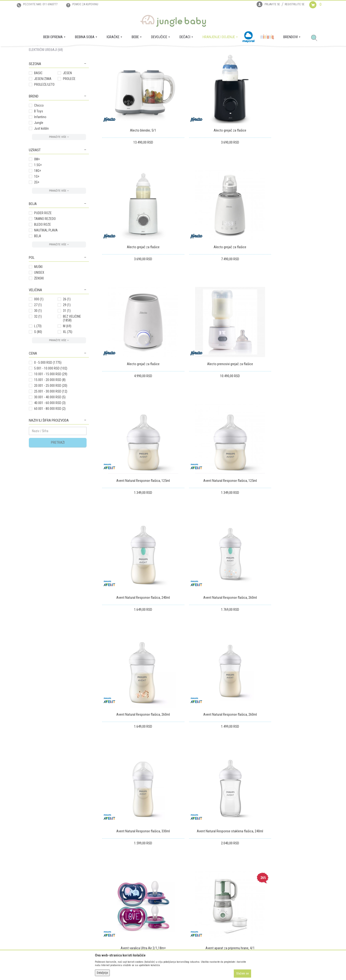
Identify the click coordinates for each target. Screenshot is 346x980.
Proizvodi (52, 52)
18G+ (38, 216)
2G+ (37, 227)
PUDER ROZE (43, 258)
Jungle (39, 168)
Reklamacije (183, 885)
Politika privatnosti (115, 905)
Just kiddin (41, 174)
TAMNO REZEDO (45, 264)
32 (38, 362)
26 (67, 344)
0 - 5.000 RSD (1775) (48, 408)
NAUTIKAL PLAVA (46, 275)
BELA (38, 281)
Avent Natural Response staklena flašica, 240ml (210, 575)
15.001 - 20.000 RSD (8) (50, 425)
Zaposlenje (36, 878)
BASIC (38, 118)
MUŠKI (38, 312)
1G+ (37, 222)
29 (67, 350)
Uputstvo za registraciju (118, 878)
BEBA (37, 89)
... (293, 724)
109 (304, 724)
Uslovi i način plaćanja (117, 892)
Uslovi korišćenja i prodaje (120, 871)
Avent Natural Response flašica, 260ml (136, 472)
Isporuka (181, 871)
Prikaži (253, 69)
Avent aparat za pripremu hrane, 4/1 (136, 678)
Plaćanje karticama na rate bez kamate (128, 898)
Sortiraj (187, 69)
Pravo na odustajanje (190, 898)
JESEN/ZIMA (43, 124)
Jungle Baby (36, 52)
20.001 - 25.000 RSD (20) (51, 431)
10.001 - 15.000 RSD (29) (51, 419)
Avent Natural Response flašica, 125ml (136, 368)
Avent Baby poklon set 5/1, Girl (210, 678)
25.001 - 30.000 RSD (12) (51, 436)
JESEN (67, 118)
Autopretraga (167, 69)
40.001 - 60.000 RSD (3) (50, 448)
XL (68, 377)
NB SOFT (182, 968)
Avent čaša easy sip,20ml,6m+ (283, 678)
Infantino (40, 162)
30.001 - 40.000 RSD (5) (50, 442)
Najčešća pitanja (113, 912)
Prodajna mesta (40, 892)
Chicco (39, 151)
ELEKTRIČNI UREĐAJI (46, 95)
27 (38, 350)
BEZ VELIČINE (72, 363)
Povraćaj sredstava (188, 892)
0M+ (37, 204)
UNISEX (39, 318)
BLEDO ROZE (43, 270)
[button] (316, 38)
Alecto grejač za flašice (210, 162)
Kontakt (34, 885)
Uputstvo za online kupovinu (121, 885)
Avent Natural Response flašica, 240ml (283, 368)
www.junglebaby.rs (154, 968)
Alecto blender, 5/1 (136, 162)
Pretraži (58, 488)
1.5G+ (38, 210)
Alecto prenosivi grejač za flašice (283, 265)
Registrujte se (295, 4)
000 (39, 344)
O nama (34, 871)
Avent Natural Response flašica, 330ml (136, 575)
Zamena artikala (186, 878)
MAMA (37, 83)
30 (38, 356)
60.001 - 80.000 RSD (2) (50, 454)
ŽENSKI (39, 323)
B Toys (39, 156)
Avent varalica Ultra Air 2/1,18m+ (283, 575)
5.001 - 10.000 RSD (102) (51, 413)
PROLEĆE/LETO (44, 130)
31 (67, 356)
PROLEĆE (69, 124)
